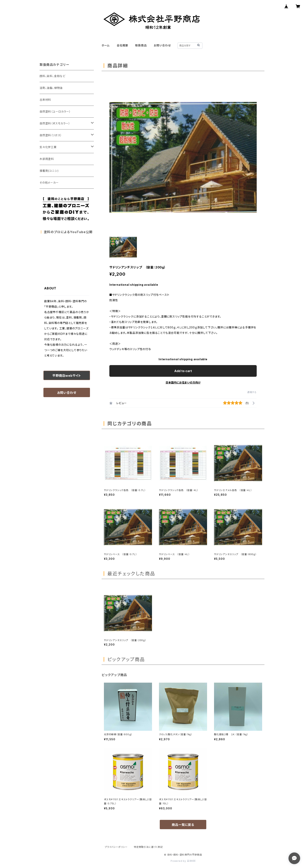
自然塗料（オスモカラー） (55, 123)
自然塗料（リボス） (51, 135)
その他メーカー (49, 183)
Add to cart (183, 371)
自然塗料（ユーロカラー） (55, 112)
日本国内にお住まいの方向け (183, 382)
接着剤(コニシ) (49, 171)
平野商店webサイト (67, 376)
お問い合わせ (162, 45)
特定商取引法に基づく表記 (148, 847)
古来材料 (45, 100)
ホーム (106, 45)
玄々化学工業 (48, 147)
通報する (252, 392)
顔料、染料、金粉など (52, 76)
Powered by (183, 861)
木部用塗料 (47, 159)
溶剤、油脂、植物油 (51, 88)
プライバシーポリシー (116, 847)
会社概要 (122, 45)
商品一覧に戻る (183, 825)
